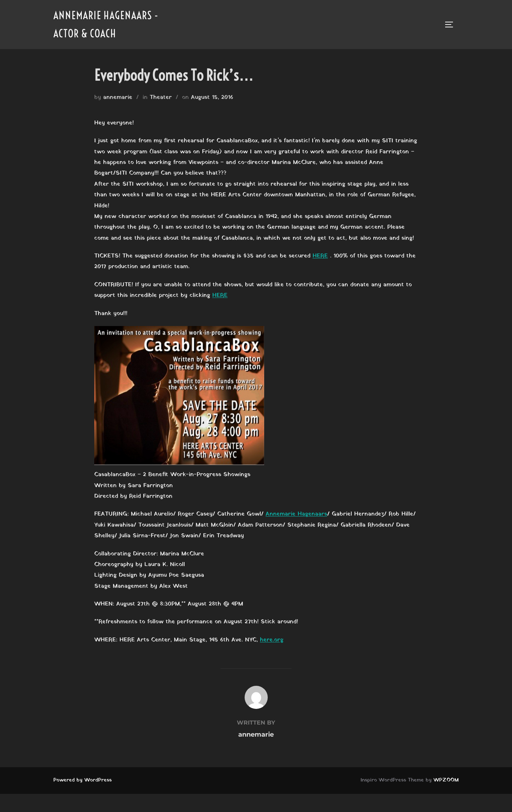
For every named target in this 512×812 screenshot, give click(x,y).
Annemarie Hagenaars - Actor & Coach (106, 24)
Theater (161, 97)
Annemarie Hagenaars (296, 514)
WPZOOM (446, 780)
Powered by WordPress (82, 780)
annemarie (118, 97)
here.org (272, 640)
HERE (320, 256)
